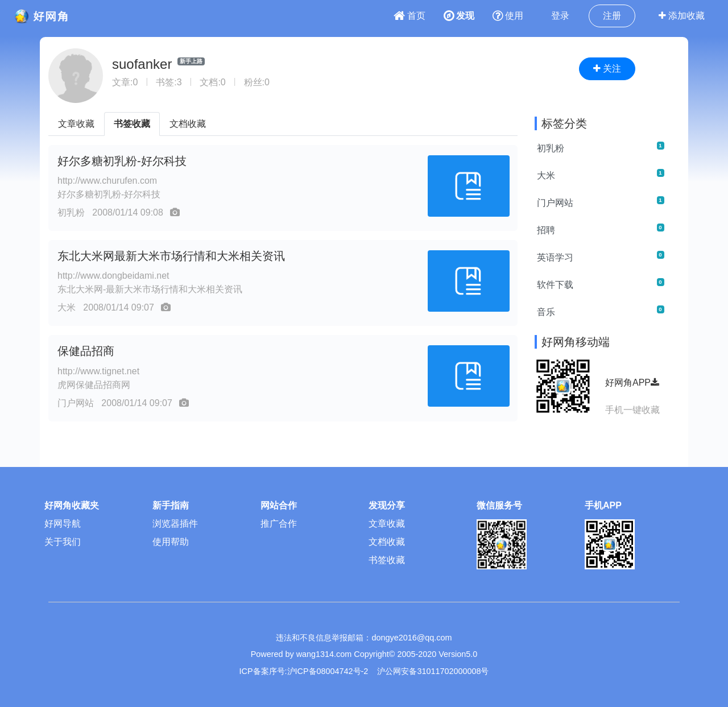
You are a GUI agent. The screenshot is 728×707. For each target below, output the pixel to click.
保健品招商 (86, 351)
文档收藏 (188, 124)
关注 (607, 69)
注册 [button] (612, 16)
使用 (508, 16)
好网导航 (63, 524)
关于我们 (63, 542)
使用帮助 (171, 542)
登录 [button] (560, 16)
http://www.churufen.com (107, 181)
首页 (409, 16)
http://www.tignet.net (98, 371)
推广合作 (279, 524)
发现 (459, 16)
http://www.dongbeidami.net (113, 276)
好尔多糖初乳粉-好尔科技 (122, 161)
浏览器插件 (175, 524)
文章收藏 (76, 124)
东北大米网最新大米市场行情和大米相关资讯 (171, 256)
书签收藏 (132, 124)
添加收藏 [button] (682, 16)
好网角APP (632, 383)
